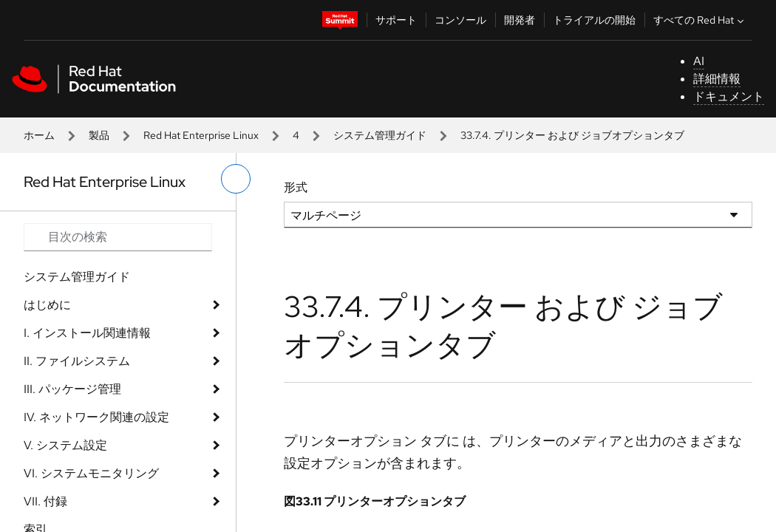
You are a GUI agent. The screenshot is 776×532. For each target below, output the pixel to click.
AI (699, 61)
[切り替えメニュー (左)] (236, 179)
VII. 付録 (45, 501)
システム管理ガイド (380, 135)
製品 (99, 135)
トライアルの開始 (594, 20)
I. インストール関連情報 (87, 333)
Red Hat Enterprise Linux (201, 135)
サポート (396, 20)
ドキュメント (729, 96)
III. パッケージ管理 (72, 389)
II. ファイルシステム (77, 361)
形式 (296, 187)
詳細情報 (717, 79)
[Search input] (118, 237)
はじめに (47, 305)
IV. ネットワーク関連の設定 (96, 417)
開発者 (520, 20)
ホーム (39, 135)
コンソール (460, 20)
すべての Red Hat (700, 20)
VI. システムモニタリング (91, 473)
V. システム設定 (65, 445)
